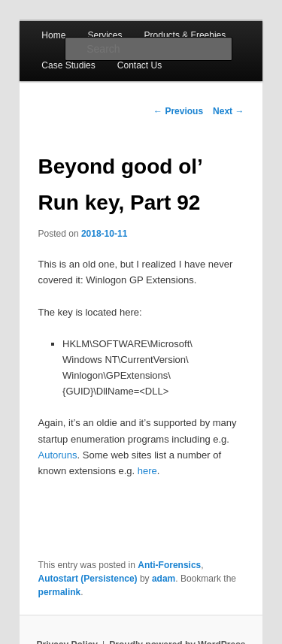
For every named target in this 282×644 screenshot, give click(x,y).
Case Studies (68, 65)
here (147, 471)
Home (53, 35)
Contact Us (139, 65)
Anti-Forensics (169, 565)
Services (105, 35)
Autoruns (58, 455)
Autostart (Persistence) (88, 579)
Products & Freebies (185, 35)
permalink (60, 592)
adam (164, 579)
